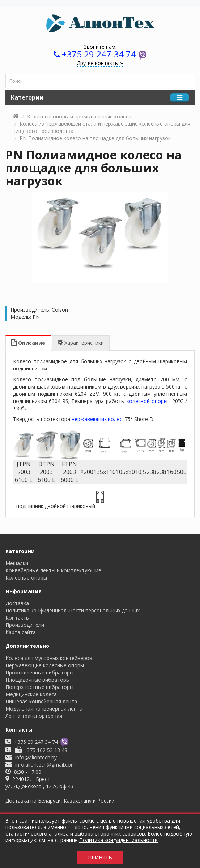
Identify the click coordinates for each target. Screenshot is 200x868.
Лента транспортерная (34, 716)
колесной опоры (147, 401)
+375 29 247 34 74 (99, 54)
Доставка (17, 603)
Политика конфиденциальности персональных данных (73, 610)
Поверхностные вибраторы (39, 687)
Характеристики (81, 343)
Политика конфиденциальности (118, 840)
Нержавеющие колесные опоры (45, 665)
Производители (25, 625)
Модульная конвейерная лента (44, 709)
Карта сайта (21, 632)
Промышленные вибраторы (39, 672)
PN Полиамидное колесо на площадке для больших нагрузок (95, 138)
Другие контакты (100, 63)
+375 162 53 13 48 (45, 750)
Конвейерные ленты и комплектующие (53, 570)
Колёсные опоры (26, 578)
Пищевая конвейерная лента (41, 701)
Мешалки (17, 563)
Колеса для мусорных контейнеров (49, 658)
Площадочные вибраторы (38, 680)
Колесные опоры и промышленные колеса (79, 116)
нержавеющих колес (97, 419)
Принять (100, 857)
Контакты (18, 618)
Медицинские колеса (31, 694)
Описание (28, 343)
